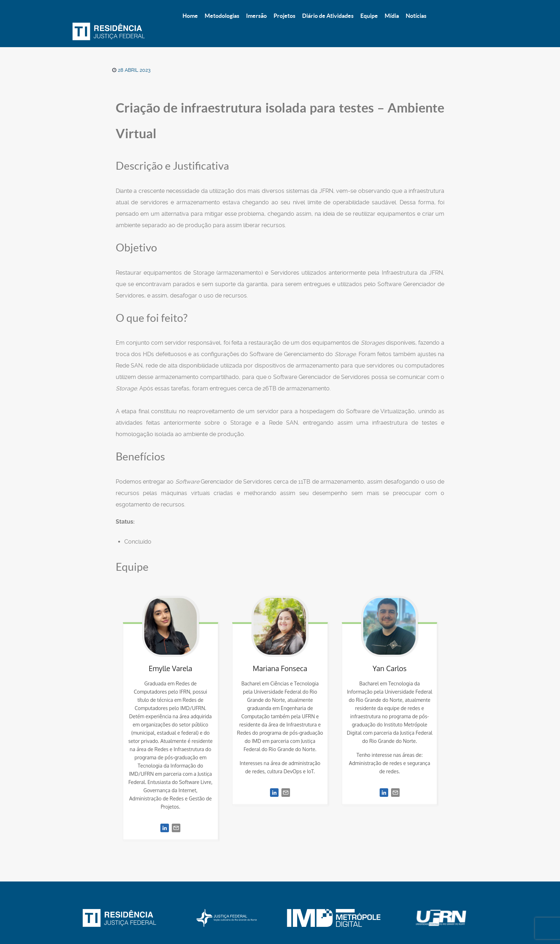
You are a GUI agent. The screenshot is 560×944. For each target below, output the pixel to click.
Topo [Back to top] (438, 918)
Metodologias (146, 918)
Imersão (186, 918)
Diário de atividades (269, 918)
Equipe (315, 918)
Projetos (220, 918)
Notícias (374, 918)
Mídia (344, 918)
